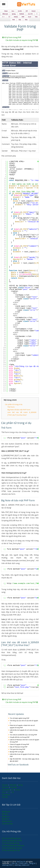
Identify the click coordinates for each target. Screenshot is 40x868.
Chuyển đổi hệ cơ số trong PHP (20, 737)
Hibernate (13, 785)
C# (13, 792)
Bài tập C (5, 814)
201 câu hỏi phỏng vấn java (11, 838)
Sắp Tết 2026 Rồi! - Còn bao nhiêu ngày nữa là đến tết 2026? (24, 760)
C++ (9, 792)
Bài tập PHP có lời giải (17, 752)
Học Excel (6, 787)
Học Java (5, 785)
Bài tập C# (6, 819)
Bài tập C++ (6, 816)
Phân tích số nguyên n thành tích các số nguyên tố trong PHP (22, 726)
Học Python (6, 795)
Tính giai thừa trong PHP (17, 749)
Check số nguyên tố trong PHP (19, 744)
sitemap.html (8, 865)
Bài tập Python (7, 821)
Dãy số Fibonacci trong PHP (19, 747)
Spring (20, 785)
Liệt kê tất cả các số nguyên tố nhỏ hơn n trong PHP (24, 755)
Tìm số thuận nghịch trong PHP (20, 718)
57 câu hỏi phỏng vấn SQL (11, 850)
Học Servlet (6, 790)
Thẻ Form (11, 407)
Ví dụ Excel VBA (7, 824)
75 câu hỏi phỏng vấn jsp (11, 843)
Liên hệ (15, 863)
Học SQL (5, 797)
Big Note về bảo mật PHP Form (19, 410)
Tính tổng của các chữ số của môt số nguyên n (24, 722)
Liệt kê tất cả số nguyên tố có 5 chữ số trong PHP (24, 731)
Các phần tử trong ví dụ (14, 404)
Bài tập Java (6, 812)
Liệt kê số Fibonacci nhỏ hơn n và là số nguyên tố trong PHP (24, 741)
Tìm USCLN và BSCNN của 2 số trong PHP (23, 735)
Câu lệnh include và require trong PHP (22, 40)
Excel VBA (14, 787)
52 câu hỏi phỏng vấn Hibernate (13, 846)
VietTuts (26, 5)
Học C (4, 792)
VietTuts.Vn (21, 862)
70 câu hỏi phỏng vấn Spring (12, 848)
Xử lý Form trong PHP (12, 37)
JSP (13, 790)
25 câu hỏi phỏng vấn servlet (12, 841)
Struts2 (18, 790)
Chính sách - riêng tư (27, 863)
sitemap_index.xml (22, 865)
